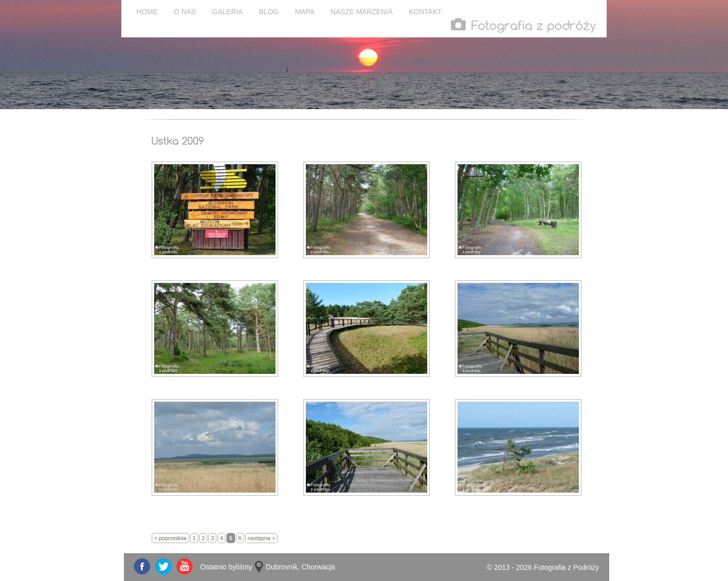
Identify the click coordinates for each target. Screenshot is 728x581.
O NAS (185, 12)
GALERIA (228, 12)
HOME (147, 12)
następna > (262, 538)
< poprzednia (170, 538)
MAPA (305, 12)
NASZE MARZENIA (362, 12)
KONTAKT (425, 12)
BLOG (269, 12)
